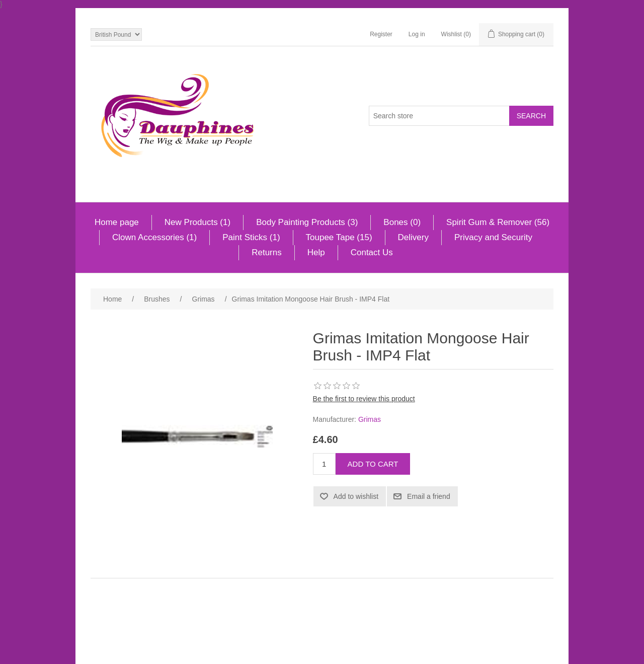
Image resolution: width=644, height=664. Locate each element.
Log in (417, 34)
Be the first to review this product (364, 399)
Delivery (413, 237)
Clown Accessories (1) (154, 237)
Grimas (370, 419)
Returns (267, 252)
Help (316, 252)
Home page (117, 222)
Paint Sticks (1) (251, 237)
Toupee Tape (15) (339, 237)
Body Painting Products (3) (307, 222)
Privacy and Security (493, 237)
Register (381, 34)
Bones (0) (402, 222)
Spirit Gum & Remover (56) (498, 222)
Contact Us (372, 252)
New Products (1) (197, 222)
